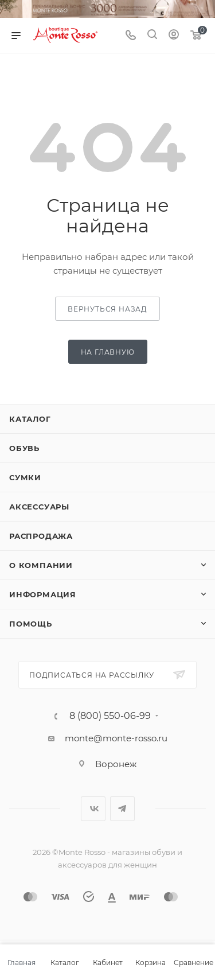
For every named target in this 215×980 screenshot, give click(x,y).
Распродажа (41, 536)
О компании (41, 565)
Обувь (24, 448)
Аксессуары (39, 507)
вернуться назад (107, 309)
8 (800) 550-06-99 (110, 716)
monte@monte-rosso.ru (116, 738)
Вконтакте (93, 809)
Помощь (31, 624)
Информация (43, 594)
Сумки (25, 477)
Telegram (122, 809)
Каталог (30, 419)
